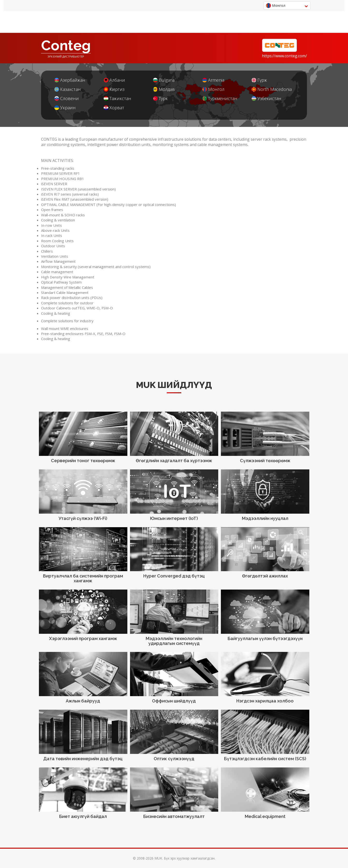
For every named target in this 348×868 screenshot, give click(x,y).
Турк (160, 98)
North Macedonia (272, 89)
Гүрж (259, 80)
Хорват (114, 108)
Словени (67, 98)
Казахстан (68, 89)
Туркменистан (220, 98)
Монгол (213, 89)
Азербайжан (70, 80)
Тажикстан (117, 98)
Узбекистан (266, 98)
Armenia (213, 80)
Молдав (164, 89)
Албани (114, 80)
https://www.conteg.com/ (284, 56)
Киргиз (114, 89)
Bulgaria (164, 80)
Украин (65, 108)
